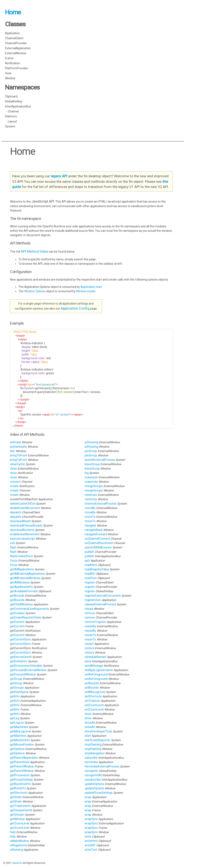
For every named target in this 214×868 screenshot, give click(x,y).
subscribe (91, 758)
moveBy (90, 508)
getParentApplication (24, 758)
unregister (91, 771)
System (10, 126)
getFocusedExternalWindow (28, 670)
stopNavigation (95, 753)
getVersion (17, 815)
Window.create (86, 291)
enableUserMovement (25, 534)
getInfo (15, 696)
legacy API (59, 176)
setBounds (92, 683)
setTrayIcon (92, 701)
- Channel (12, 111)
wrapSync (91, 819)
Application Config (75, 308)
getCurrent (17, 622)
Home (13, 12)
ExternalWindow (16, 53)
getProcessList (20, 775)
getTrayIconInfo (20, 806)
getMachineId (19, 727)
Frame (9, 58)
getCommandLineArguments (29, 609)
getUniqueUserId (21, 810)
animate (16, 442)
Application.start (91, 287)
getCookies (17, 613)
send (88, 661)
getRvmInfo (18, 788)
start (88, 736)
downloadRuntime (22, 530)
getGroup (16, 679)
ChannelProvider (16, 43)
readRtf (90, 574)
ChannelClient (14, 38)
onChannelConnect (97, 539)
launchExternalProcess (100, 460)
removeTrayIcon (95, 622)
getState (16, 797)
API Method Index (34, 251)
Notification (13, 63)
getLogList (17, 723)
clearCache (17, 464)
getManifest (18, 736)
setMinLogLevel (95, 692)
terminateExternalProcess (102, 766)
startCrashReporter (97, 740)
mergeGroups (94, 486)
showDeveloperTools (98, 731)
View (8, 73)
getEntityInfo (19, 661)
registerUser (93, 600)
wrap (88, 797)
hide (13, 832)
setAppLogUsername (99, 670)
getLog (15, 718)
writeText (91, 850)
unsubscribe (93, 780)
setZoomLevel (94, 705)
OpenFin (17, 863)
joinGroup (91, 451)
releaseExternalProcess (100, 604)
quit (87, 561)
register (90, 582)
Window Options (35, 291)
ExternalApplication (18, 48)
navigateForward (96, 534)
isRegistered (18, 845)
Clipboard (11, 96)
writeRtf (90, 845)
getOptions (17, 749)
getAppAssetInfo (21, 587)
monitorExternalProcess (101, 504)
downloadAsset (20, 521)
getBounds (17, 596)
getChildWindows (21, 604)
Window (10, 78)
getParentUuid (20, 762)
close (13, 469)
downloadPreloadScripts (26, 525)
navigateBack (94, 530)
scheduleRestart (96, 657)
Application (12, 33)
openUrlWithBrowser (98, 547)
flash (13, 547)
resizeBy (90, 626)
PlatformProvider (17, 68)
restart (89, 644)
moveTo (90, 517)
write (88, 837)
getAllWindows (20, 582)
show (88, 714)
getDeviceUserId (21, 657)
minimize (91, 495)
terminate (91, 762)
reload (89, 609)
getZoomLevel (20, 823)
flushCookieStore (21, 556)
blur (13, 451)
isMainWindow (20, 841)
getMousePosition (22, 745)
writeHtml (91, 841)
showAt (90, 723)
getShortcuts (19, 793)
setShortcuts (93, 696)
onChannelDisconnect (99, 543)
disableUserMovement (25, 508)
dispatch (16, 512)
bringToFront (18, 455)
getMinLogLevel (20, 731)
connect (15, 482)
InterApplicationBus (18, 106)
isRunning (17, 850)
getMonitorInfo (20, 740)
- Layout (11, 121)
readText (91, 578)
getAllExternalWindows (25, 578)
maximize (91, 477)
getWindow (17, 819)
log (87, 473)
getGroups (17, 688)
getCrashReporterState (26, 617)
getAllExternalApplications (27, 574)
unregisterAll (93, 775)
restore (89, 648)
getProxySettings (22, 780)
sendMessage (94, 666)
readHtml (91, 565)
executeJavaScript (22, 539)
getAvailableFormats (24, 591)
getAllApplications (22, 569)
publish (89, 552)
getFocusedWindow (23, 674)
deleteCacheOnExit (23, 504)
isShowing (91, 442)
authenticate (18, 447)
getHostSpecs (19, 692)
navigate (90, 525)
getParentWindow (22, 766)
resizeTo (90, 635)
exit (12, 543)
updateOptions (94, 784)
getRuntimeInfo (20, 784)
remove (90, 613)
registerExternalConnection (103, 596)
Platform (11, 116)
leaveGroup (92, 464)
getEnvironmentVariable (26, 666)
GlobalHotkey (14, 101)
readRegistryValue (97, 569)
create (14, 486)
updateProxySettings (99, 793)
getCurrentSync (20, 639)
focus (14, 561)
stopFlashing (93, 745)
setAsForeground (96, 674)
